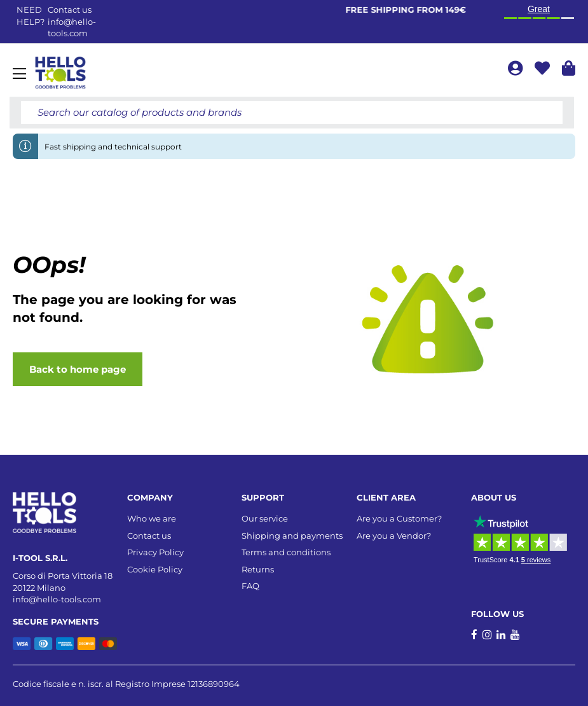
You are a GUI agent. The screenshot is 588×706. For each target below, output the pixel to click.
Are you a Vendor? (394, 536)
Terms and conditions (286, 552)
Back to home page (78, 369)
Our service (265, 518)
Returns (258, 569)
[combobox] (292, 113)
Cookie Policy (155, 569)
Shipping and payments (292, 536)
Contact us (149, 536)
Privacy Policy (155, 552)
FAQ (250, 586)
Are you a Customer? (399, 518)
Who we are (152, 518)
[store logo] (60, 73)
